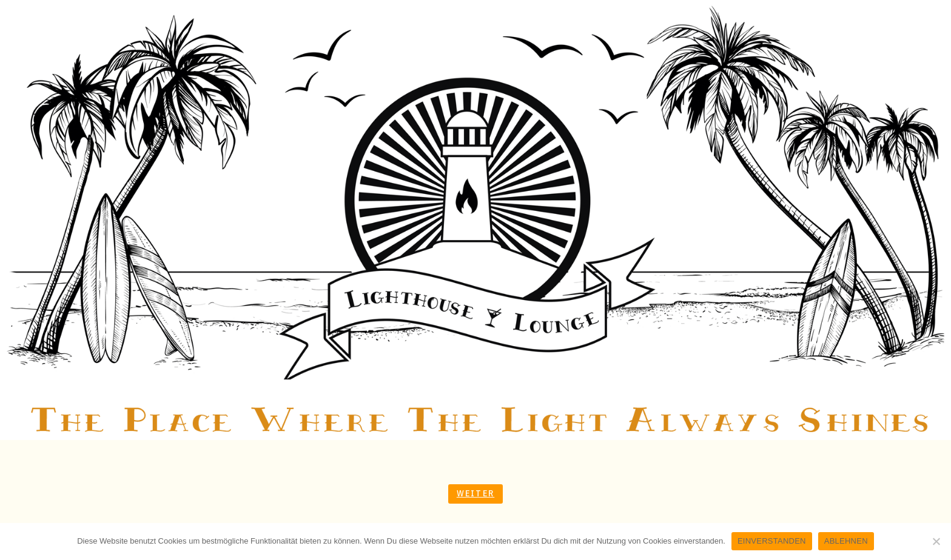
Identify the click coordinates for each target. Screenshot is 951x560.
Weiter (475, 493)
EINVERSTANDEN (772, 541)
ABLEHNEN (846, 541)
